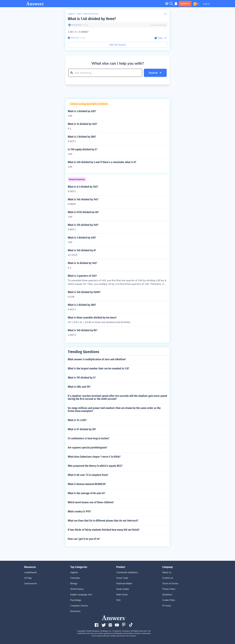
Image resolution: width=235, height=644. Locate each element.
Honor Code (122, 578)
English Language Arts (81, 595)
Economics (75, 611)
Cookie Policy (169, 600)
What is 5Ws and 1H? (79, 387)
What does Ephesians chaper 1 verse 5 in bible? (94, 457)
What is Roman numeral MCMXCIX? (87, 484)
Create (185, 4)
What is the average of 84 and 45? (86, 493)
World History (77, 589)
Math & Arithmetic (91, 14)
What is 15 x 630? (77, 420)
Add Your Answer (118, 45)
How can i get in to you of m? (84, 539)
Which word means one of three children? (91, 502)
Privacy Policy (169, 589)
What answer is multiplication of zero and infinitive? (97, 359)
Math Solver (122, 595)
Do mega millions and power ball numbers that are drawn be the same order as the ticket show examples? (114, 410)
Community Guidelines (127, 572)
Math (79, 14)
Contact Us (168, 578)
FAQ (118, 600)
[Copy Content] (159, 38)
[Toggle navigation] (167, 4)
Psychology (76, 600)
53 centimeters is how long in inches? (88, 438)
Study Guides (123, 589)
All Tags (28, 578)
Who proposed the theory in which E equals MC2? (95, 466)
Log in (206, 4)
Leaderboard (30, 572)
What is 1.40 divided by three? (92, 19)
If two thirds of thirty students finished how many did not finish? (104, 530)
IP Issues (167, 606)
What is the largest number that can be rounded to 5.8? (98, 368)
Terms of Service (170, 584)
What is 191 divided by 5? (82, 378)
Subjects (71, 14)
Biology (74, 584)
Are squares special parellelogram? (87, 448)
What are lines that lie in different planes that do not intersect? (103, 521)
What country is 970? (79, 511)
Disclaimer (167, 595)
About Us (167, 572)
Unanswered (30, 584)
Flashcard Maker (124, 584)
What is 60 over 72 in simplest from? (88, 475)
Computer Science (79, 606)
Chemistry (75, 578)
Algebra (74, 572)
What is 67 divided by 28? (82, 429)
